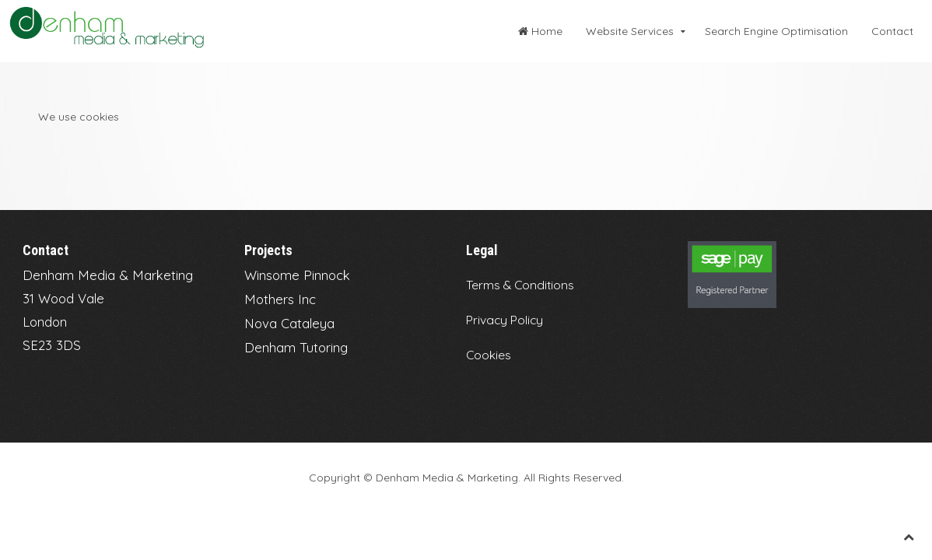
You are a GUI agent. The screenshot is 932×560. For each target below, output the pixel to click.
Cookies (489, 355)
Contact (892, 31)
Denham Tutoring (296, 347)
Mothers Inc (280, 299)
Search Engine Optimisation (776, 31)
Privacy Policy (505, 320)
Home (540, 31)
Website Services (630, 31)
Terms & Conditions (520, 285)
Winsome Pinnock (297, 275)
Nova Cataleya (289, 323)
